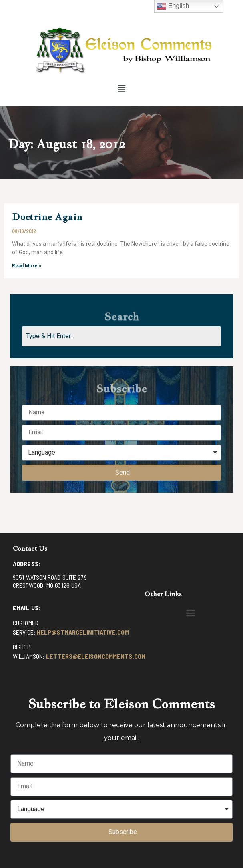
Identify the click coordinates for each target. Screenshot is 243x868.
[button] (121, 89)
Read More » (27, 266)
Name (30, 401)
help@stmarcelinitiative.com (83, 632)
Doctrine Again (47, 217)
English (173, 6)
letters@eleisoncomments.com (96, 656)
